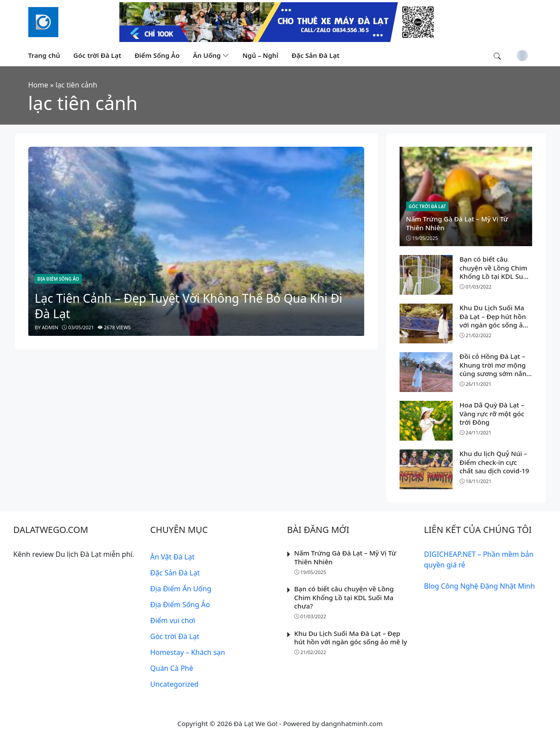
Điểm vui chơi (173, 620)
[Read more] (280, 21)
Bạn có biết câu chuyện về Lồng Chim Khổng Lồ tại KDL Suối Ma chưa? (494, 272)
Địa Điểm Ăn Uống (181, 589)
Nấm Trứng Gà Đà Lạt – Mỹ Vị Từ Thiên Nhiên (457, 223)
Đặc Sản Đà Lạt (175, 573)
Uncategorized (175, 684)
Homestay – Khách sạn (188, 652)
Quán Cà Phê (172, 668)
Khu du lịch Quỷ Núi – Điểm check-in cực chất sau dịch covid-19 (495, 462)
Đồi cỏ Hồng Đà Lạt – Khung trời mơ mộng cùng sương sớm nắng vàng (495, 369)
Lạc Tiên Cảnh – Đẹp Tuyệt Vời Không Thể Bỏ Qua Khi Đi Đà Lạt (189, 306)
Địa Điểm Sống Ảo (58, 279)
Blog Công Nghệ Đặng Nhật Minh (479, 586)
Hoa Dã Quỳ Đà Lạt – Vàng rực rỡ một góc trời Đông (492, 413)
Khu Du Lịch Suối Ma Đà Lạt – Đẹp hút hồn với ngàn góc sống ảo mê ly (493, 321)
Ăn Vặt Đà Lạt (172, 557)
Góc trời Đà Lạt (427, 206)
